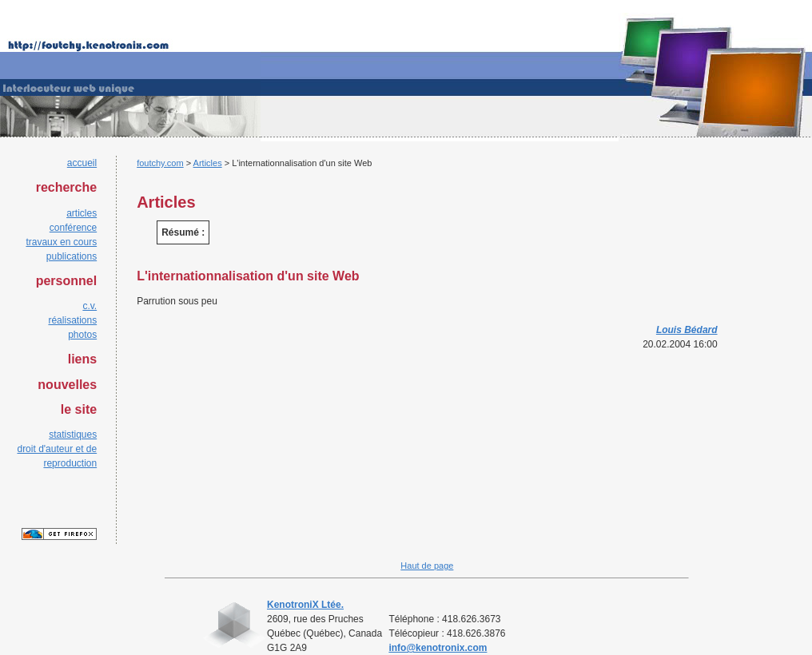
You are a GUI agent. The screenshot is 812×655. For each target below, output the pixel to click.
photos (82, 335)
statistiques (73, 435)
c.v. (90, 306)
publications (72, 256)
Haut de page (427, 566)
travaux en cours (61, 242)
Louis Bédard (687, 330)
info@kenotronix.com (438, 648)
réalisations (72, 320)
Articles (208, 163)
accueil (82, 163)
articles (82, 213)
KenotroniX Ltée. (305, 605)
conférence (73, 228)
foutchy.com (160, 163)
